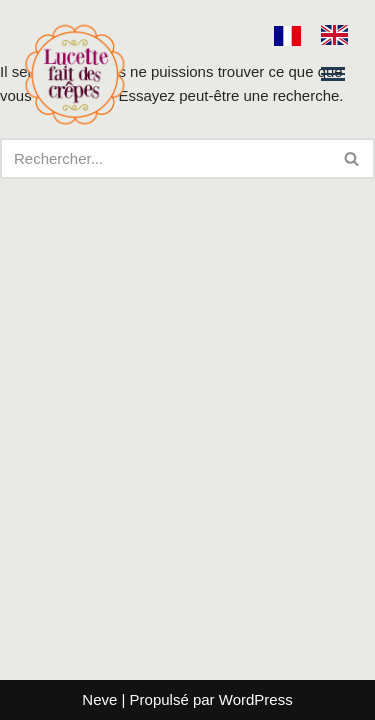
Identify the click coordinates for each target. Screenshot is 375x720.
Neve (99, 699)
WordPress (256, 699)
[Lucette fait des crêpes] (75, 74)
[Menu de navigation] (333, 73)
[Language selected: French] (321, 35)
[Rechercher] (165, 158)
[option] (339, 35)
